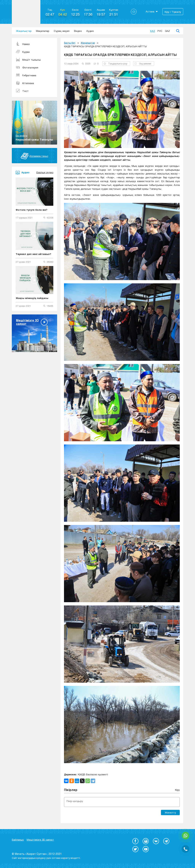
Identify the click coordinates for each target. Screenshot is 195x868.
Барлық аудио (45, 172)
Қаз (153, 31)
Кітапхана (25, 83)
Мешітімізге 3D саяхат (40, 840)
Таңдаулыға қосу (115, 63)
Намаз (23, 44)
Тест (22, 91)
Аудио (90, 31)
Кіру (177, 790)
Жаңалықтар (24, 31)
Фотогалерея (27, 68)
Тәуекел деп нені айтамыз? (33, 254)
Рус (160, 31)
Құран (23, 52)
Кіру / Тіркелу (173, 12)
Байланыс (18, 840)
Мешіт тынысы (28, 60)
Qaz (167, 31)
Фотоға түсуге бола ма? (32, 210)
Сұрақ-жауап (62, 31)
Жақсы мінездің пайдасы (32, 298)
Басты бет (70, 43)
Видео (78, 31)
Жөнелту (170, 813)
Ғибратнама (26, 75)
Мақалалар (43, 31)
